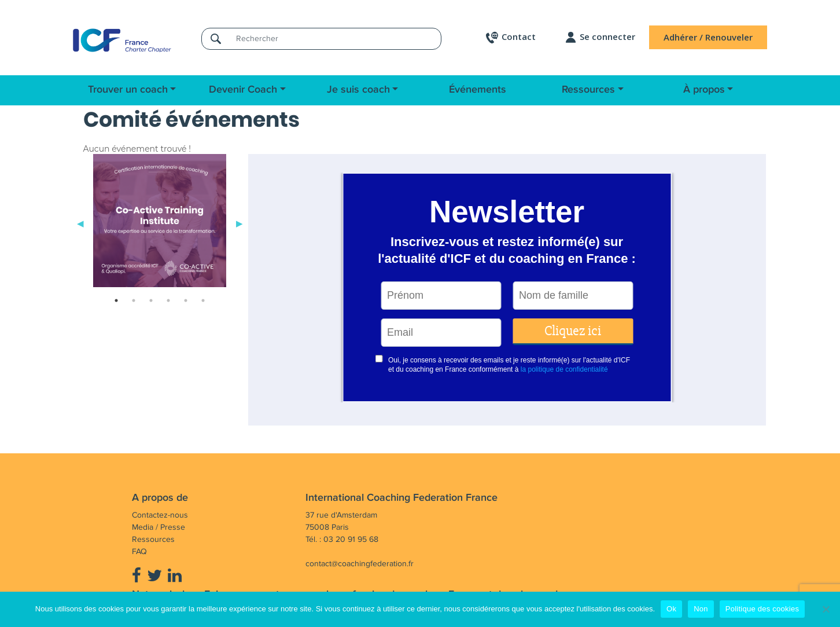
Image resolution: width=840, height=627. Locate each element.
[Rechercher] (335, 38)
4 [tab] (168, 300)
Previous (80, 223)
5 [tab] (186, 300)
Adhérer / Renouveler (708, 37)
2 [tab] (134, 300)
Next (240, 223)
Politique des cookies (762, 609)
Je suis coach (358, 90)
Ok (671, 609)
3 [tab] (151, 300)
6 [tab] (203, 300)
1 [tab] (116, 300)
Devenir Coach (243, 90)
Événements (478, 90)
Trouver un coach (128, 90)
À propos (704, 90)
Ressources (588, 90)
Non (701, 609)
